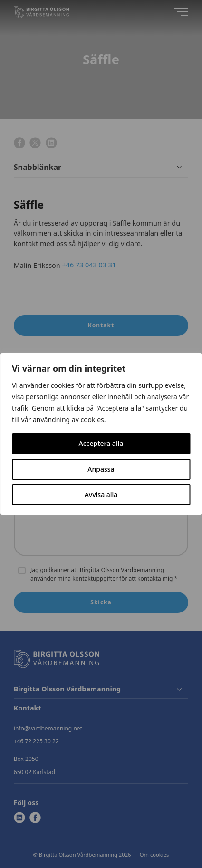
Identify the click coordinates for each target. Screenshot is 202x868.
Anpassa (101, 469)
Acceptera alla (101, 443)
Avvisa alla (101, 495)
